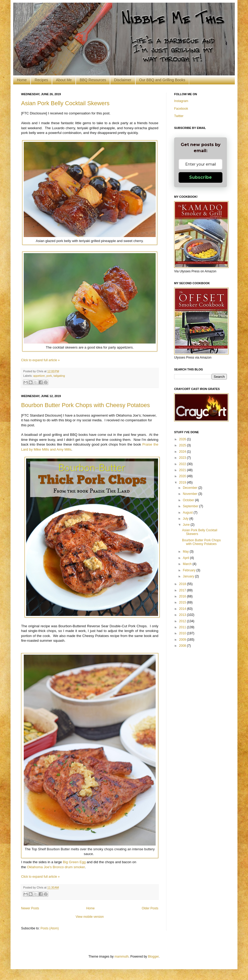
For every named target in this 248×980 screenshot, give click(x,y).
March (188, 564)
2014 (183, 609)
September (191, 506)
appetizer (39, 376)
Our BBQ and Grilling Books (162, 80)
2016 (183, 596)
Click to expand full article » (40, 360)
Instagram (181, 101)
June (187, 525)
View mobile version (90, 917)
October (189, 500)
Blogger (153, 957)
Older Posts (150, 908)
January (189, 576)
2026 (183, 439)
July (186, 519)
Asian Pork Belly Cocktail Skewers (65, 103)
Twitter (179, 116)
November (191, 494)
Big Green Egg (74, 862)
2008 (183, 646)
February (190, 570)
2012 (183, 621)
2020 (183, 476)
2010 (183, 633)
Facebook (181, 109)
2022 (183, 464)
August (188, 513)
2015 (183, 602)
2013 (183, 615)
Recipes (41, 80)
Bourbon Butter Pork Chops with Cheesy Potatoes (85, 405)
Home (22, 80)
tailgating (59, 376)
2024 (183, 452)
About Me (64, 80)
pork (49, 376)
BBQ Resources (93, 80)
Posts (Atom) (49, 928)
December (191, 488)
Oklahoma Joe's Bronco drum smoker (56, 867)
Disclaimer (123, 80)
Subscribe (201, 177)
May (186, 552)
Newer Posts (30, 908)
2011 (183, 627)
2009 (183, 640)
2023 (183, 458)
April (186, 558)
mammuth (121, 957)
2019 (183, 482)
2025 (183, 445)
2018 (183, 584)
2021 (183, 470)
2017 (183, 590)
